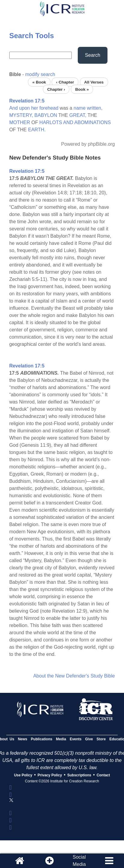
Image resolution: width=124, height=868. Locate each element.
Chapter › (56, 89)
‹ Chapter (65, 82)
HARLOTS (51, 122)
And (14, 108)
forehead (49, 108)
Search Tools (32, 36)
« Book (39, 82)
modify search (40, 74)
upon (25, 108)
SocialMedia (79, 861)
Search (93, 55)
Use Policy (23, 775)
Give (89, 739)
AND (68, 122)
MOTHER (20, 122)
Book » (82, 89)
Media (61, 739)
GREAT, (78, 115)
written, (95, 108)
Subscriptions (79, 775)
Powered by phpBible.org (88, 144)
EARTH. (37, 130)
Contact (103, 775)
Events (76, 739)
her (35, 108)
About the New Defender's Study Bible (74, 676)
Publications (42, 739)
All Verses (94, 82)
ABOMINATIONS (93, 122)
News (22, 739)
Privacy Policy (50, 775)
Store (101, 739)
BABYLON (46, 115)
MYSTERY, (21, 115)
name (80, 108)
